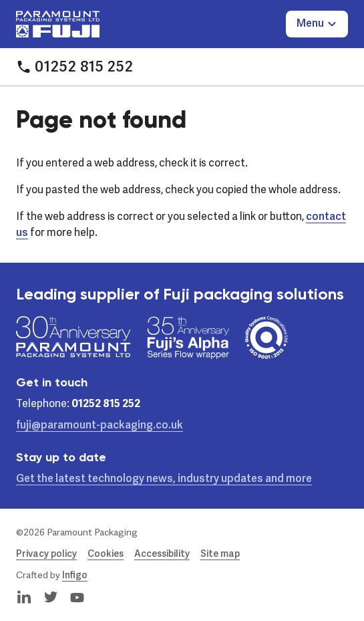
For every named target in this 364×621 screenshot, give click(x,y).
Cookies (106, 554)
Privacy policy (46, 554)
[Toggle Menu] (317, 24)
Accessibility (162, 554)
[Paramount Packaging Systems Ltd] (58, 24)
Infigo (75, 576)
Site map (220, 554)
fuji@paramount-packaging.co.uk (100, 426)
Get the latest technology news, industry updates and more (164, 479)
